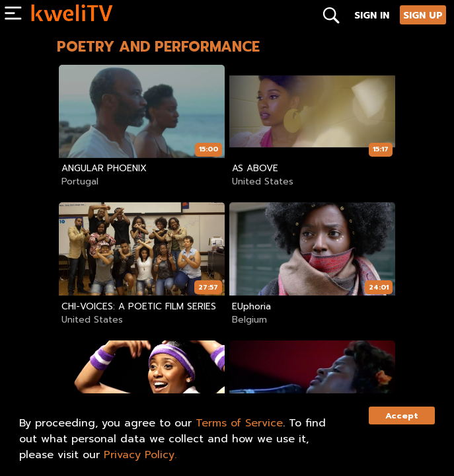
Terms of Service (239, 423)
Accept (402, 416)
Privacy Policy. (140, 455)
